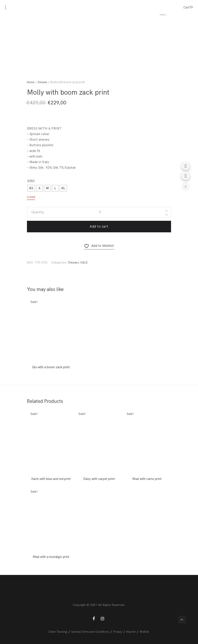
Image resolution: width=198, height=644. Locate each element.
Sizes (31, 181)
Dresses (42, 82)
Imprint (131, 632)
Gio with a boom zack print (51, 367)
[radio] (31, 188)
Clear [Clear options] (31, 197)
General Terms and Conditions (90, 632)
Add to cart (99, 227)
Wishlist (144, 632)
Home (31, 82)
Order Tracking (58, 632)
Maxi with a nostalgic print (51, 557)
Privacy (118, 632)
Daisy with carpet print (99, 479)
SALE (84, 263)
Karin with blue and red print (51, 479)
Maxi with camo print (147, 479)
